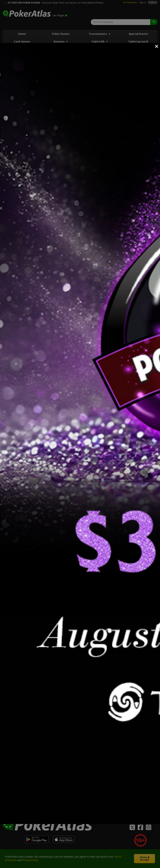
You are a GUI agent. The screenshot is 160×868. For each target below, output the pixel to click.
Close (157, 46)
